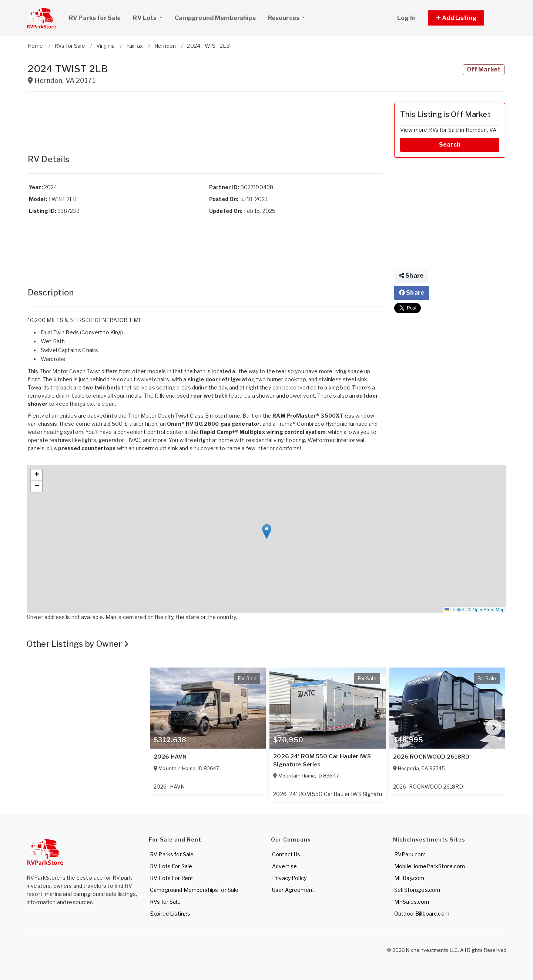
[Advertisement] (205, 120)
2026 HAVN (170, 757)
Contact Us (286, 854)
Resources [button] (284, 18)
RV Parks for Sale (95, 18)
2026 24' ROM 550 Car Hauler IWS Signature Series (322, 760)
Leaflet (454, 610)
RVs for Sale (165, 902)
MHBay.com (409, 878)
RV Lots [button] (150, 17)
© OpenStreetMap (486, 610)
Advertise (284, 866)
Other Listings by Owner (78, 644)
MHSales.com (412, 902)
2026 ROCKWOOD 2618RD (431, 757)
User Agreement (293, 890)
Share (411, 276)
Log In (406, 18)
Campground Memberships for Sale (194, 890)
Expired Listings (170, 914)
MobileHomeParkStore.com (430, 866)
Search (450, 145)
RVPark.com (410, 854)
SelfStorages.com (417, 890)
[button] (464, 18)
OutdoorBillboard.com (422, 914)
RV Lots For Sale (171, 866)
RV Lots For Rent (172, 878)
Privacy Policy (289, 878)
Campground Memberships (215, 18)
